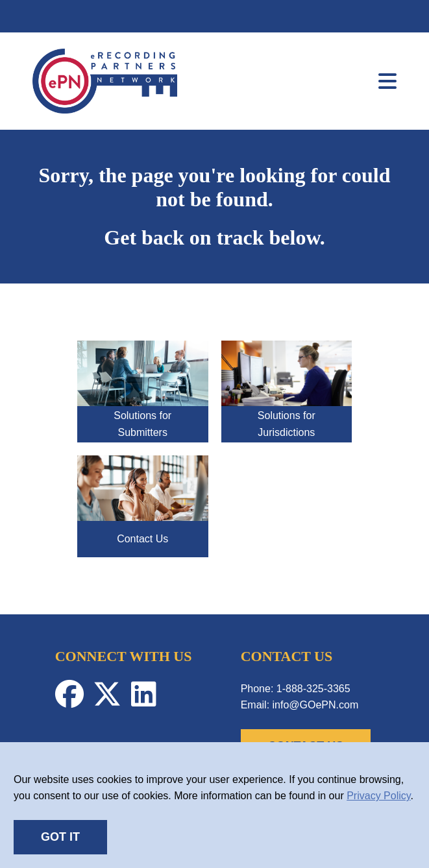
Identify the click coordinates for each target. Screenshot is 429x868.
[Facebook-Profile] (74, 701)
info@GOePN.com (316, 705)
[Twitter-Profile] (112, 701)
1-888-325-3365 (313, 689)
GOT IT (60, 837)
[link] (105, 110)
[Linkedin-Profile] (147, 701)
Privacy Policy (378, 796)
